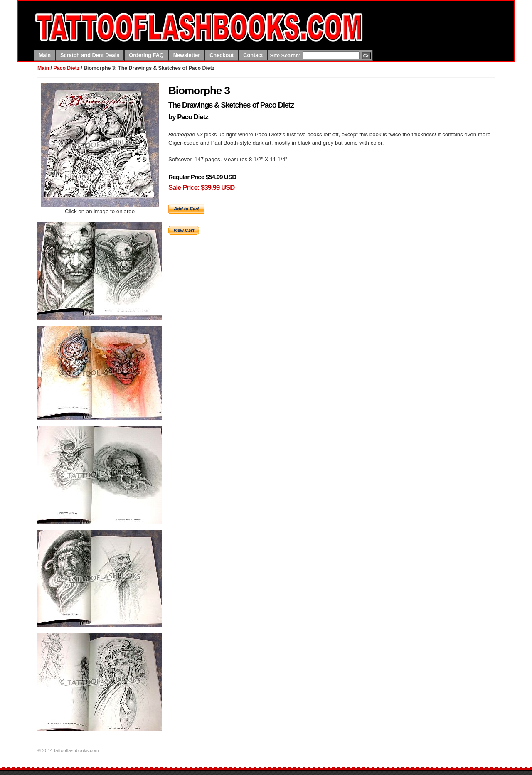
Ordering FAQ (146, 55)
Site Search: (286, 55)
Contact (253, 55)
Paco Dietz (66, 68)
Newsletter (187, 55)
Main (45, 55)
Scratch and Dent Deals (90, 55)
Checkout (222, 55)
